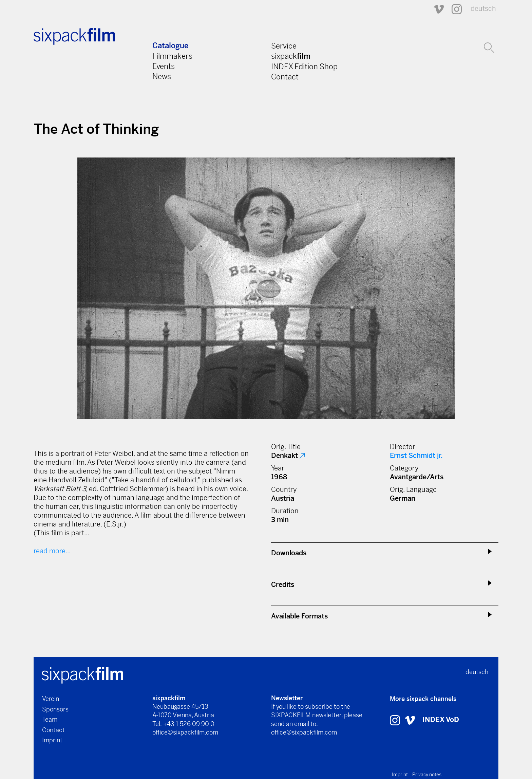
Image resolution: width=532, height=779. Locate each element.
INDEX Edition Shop (304, 67)
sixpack (291, 56)
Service (284, 46)
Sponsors (55, 709)
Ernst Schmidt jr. (416, 456)
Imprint (52, 740)
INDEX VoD (441, 720)
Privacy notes (427, 775)
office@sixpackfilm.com (185, 732)
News (162, 76)
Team (50, 719)
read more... (52, 551)
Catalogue (170, 46)
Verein (51, 699)
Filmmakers (172, 56)
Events (164, 66)
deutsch (483, 9)
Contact (285, 77)
